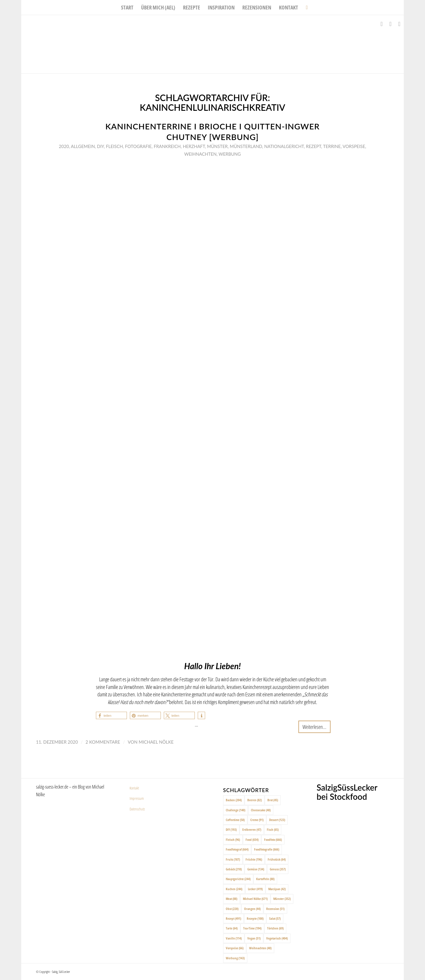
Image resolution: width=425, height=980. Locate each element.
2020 (64, 146)
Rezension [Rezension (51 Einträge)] (275, 909)
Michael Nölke (156, 742)
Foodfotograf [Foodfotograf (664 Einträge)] (237, 849)
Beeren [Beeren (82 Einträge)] (255, 800)
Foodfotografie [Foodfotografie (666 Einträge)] (267, 849)
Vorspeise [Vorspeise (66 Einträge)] (235, 948)
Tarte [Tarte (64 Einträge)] (232, 928)
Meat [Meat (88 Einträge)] (232, 899)
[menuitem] (127, 7)
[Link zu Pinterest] (399, 24)
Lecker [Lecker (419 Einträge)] (255, 889)
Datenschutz (137, 809)
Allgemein (83, 146)
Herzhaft (194, 146)
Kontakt (134, 788)
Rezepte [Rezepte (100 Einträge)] (255, 918)
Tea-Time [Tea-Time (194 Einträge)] (252, 928)
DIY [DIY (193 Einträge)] (231, 829)
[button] (111, 715)
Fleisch (115, 146)
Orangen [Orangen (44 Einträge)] (252, 909)
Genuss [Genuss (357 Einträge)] (278, 869)
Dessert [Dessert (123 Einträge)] (277, 820)
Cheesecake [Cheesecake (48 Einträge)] (261, 810)
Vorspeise (354, 146)
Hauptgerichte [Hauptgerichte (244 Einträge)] (238, 879)
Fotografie (138, 146)
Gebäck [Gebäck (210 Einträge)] (234, 869)
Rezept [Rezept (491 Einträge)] (233, 918)
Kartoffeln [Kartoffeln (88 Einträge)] (265, 879)
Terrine (332, 146)
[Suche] (305, 7)
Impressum (137, 798)
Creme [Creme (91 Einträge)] (257, 820)
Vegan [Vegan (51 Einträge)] (254, 938)
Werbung (230, 154)
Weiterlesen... (314, 727)
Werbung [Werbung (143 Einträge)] (235, 958)
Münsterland (246, 146)
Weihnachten (200, 154)
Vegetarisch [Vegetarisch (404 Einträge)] (277, 938)
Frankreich (167, 146)
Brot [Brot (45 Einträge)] (273, 800)
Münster (217, 146)
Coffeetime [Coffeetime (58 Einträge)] (235, 820)
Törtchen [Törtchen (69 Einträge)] (275, 928)
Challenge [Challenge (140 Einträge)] (236, 810)
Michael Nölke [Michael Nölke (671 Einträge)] (255, 899)
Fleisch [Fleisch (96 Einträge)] (233, 840)
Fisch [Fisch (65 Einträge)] (273, 829)
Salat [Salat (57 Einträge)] (275, 918)
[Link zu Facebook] (382, 24)
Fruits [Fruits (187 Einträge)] (233, 859)
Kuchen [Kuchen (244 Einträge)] (234, 889)
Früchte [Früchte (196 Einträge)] (254, 859)
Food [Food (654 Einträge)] (252, 840)
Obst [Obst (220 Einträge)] (232, 909)
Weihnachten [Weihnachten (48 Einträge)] (260, 948)
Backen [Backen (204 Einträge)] (234, 800)
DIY (100, 146)
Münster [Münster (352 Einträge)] (282, 899)
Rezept (314, 146)
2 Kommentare (103, 742)
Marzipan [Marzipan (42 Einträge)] (277, 889)
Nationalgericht (284, 146)
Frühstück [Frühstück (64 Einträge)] (277, 859)
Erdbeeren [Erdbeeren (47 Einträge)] (252, 829)
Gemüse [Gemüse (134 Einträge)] (256, 869)
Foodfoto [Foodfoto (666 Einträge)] (273, 840)
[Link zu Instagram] (390, 24)
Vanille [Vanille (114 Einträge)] (234, 938)
